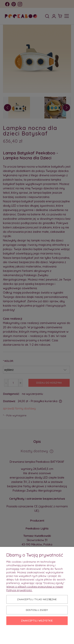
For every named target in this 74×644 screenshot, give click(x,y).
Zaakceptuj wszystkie (37, 621)
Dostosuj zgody (37, 610)
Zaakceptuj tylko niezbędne (37, 599)
